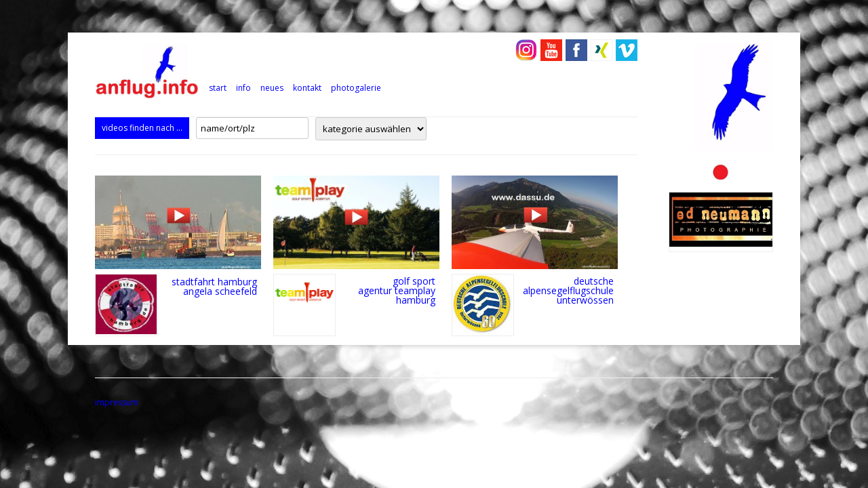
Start (218, 88)
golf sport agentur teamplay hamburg (397, 290)
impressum (117, 402)
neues (272, 88)
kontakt (307, 88)
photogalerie (356, 88)
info (243, 88)
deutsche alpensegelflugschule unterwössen (568, 290)
